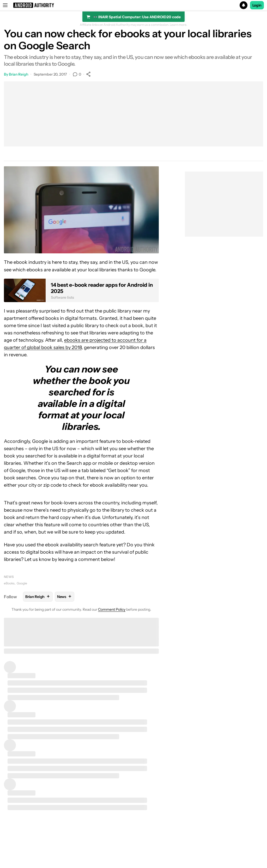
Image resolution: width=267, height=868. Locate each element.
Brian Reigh (19, 74)
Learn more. (178, 25)
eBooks (9, 583)
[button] (133, 5)
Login (257, 5)
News (9, 577)
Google (22, 583)
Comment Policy (112, 609)
